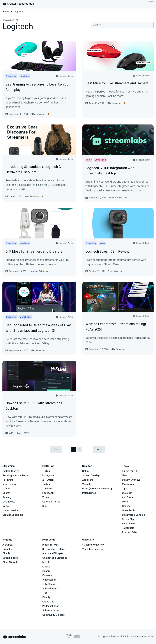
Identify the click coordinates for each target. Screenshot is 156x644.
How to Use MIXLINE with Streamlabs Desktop (34, 406)
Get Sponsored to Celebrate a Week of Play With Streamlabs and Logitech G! (38, 328)
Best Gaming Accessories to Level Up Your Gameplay (38, 87)
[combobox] (122, 25)
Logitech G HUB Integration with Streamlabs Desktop (110, 171)
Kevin (27, 433)
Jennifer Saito (115, 198)
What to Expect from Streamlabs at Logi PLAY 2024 (116, 327)
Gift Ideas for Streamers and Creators (34, 251)
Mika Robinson (38, 114)
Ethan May (113, 271)
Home (5, 12)
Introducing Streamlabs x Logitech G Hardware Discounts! (33, 169)
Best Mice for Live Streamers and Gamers (117, 83)
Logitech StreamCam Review (107, 251)
